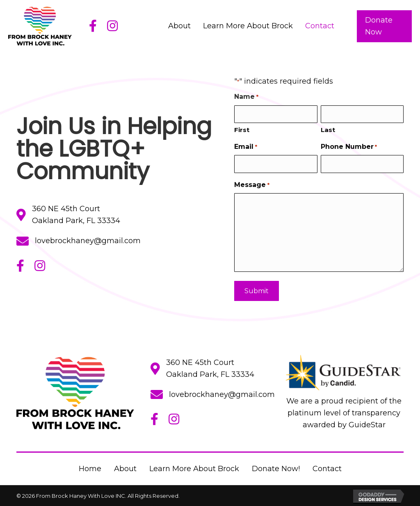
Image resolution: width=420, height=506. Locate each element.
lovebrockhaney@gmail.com (88, 241)
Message (252, 183)
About (125, 469)
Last (328, 130)
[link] (179, 26)
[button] (384, 26)
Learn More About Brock (194, 469)
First (242, 130)
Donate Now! (276, 469)
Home (90, 469)
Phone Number (349, 147)
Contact (327, 469)
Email (245, 147)
